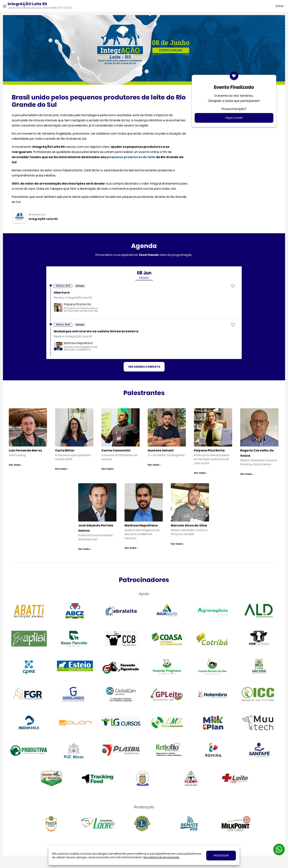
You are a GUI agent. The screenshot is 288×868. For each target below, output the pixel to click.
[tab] (144, 275)
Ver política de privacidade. (162, 857)
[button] (5, 6)
